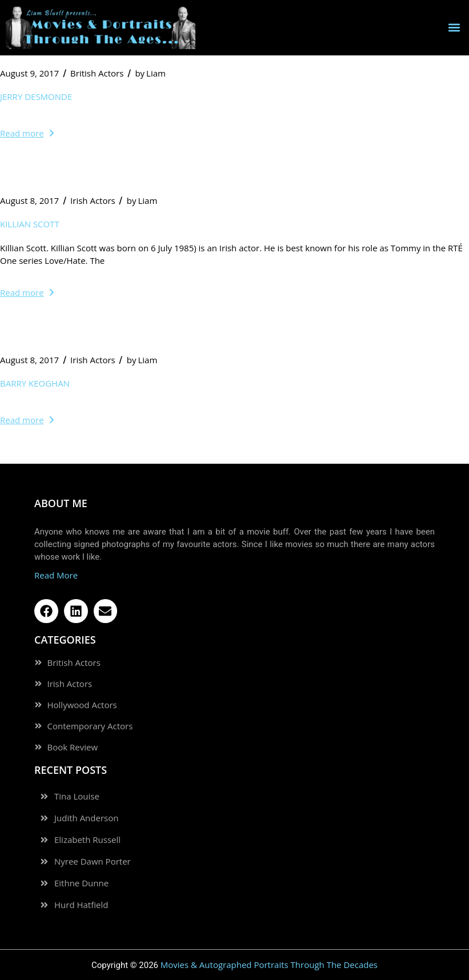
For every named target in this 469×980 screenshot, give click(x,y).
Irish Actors (93, 200)
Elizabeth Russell (87, 840)
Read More (56, 575)
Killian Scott (30, 224)
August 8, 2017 (29, 200)
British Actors (97, 73)
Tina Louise (77, 796)
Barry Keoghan (35, 383)
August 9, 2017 (29, 73)
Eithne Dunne (81, 883)
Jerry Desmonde (36, 97)
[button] (454, 28)
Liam (150, 73)
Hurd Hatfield (81, 905)
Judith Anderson (86, 818)
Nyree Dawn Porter (93, 861)
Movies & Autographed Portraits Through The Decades (269, 965)
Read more (27, 133)
